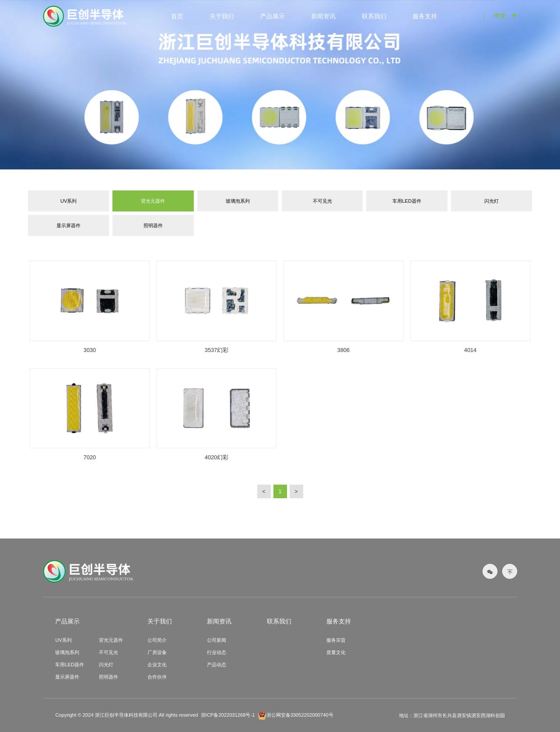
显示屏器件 (68, 225)
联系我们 (374, 16)
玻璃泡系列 (238, 201)
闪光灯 (492, 201)
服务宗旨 (336, 640)
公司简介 (157, 640)
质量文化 (336, 652)
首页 (177, 16)
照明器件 (153, 225)
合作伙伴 (157, 677)
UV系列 (69, 201)
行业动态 (217, 652)
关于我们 (222, 16)
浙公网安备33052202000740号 (296, 715)
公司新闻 (217, 640)
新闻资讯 (323, 16)
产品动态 (217, 665)
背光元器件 (153, 201)
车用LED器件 (407, 201)
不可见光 (322, 201)
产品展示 (273, 16)
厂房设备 (157, 652)
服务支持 (425, 16)
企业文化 (157, 665)
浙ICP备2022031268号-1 (228, 715)
